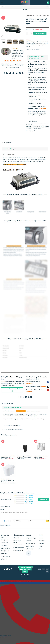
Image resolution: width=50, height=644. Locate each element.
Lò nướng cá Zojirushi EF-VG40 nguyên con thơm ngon (8, 457)
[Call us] (17, 73)
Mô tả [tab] (4, 154)
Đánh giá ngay (43, 499)
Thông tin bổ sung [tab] (11, 154)
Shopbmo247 (30, 383)
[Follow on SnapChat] (13, 73)
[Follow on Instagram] (7, 73)
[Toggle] (28, 56)
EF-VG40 (30, 129)
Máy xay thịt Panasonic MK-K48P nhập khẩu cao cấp (41, 457)
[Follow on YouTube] (20, 73)
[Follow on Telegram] (23, 73)
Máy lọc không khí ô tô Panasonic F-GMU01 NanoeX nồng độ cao (25, 457)
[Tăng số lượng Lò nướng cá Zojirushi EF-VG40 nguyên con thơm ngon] (31, 33)
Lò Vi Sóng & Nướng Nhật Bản (37, 16)
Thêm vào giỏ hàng (40, 33)
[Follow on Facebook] (4, 73)
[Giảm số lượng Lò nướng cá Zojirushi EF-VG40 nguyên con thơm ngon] (27, 33)
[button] (2, 3)
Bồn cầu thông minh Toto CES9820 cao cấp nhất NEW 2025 (7, 480)
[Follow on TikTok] (10, 73)
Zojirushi (40, 129)
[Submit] (47, 7)
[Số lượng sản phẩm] (29, 33)
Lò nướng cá (35, 129)
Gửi (48, 521)
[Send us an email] (26, 397)
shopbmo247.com (25, 576)
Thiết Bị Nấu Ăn (30, 16)
